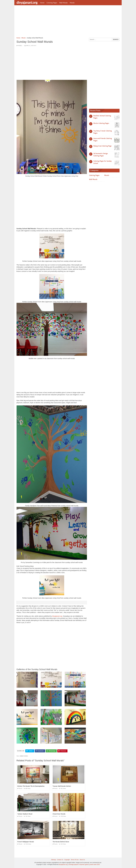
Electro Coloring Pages (101, 123)
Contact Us (60, 860)
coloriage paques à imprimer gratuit (78, 864)
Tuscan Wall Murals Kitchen (62, 786)
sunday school (24, 756)
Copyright (67, 860)
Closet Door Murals (59, 814)
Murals (72, 3)
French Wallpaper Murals (26, 842)
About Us (82, 860)
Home (42, 3)
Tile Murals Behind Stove (61, 842)
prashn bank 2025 (95, 864)
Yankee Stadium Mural (25, 814)
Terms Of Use (75, 860)
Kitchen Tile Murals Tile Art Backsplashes (31, 786)
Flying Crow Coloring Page (102, 146)
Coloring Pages (52, 3)
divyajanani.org (27, 2)
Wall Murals (63, 3)
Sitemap (53, 860)
